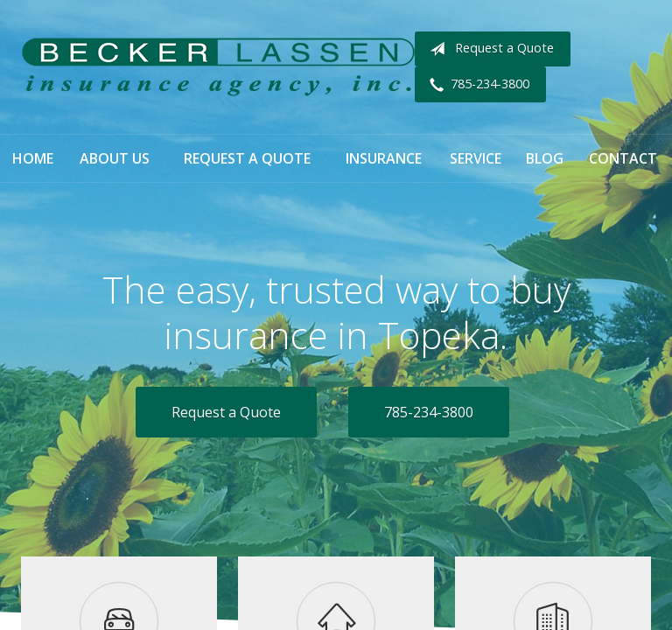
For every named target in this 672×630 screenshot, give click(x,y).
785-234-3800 (476, 85)
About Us (115, 158)
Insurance (384, 158)
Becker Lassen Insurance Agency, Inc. (218, 67)
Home (33, 158)
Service (476, 158)
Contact (623, 158)
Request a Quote (488, 49)
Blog (545, 158)
